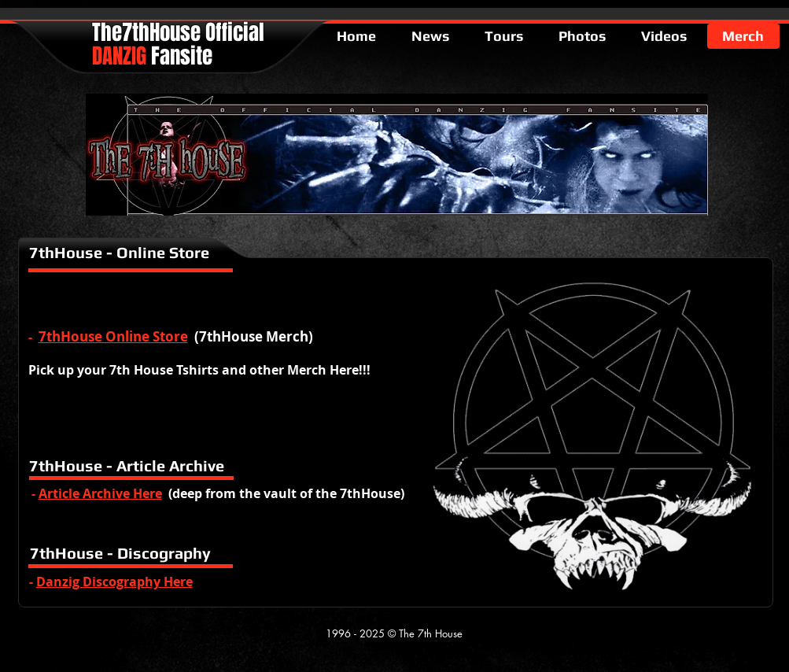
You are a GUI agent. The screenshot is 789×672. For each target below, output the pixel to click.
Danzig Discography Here (114, 582)
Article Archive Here (100, 493)
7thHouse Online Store (113, 336)
